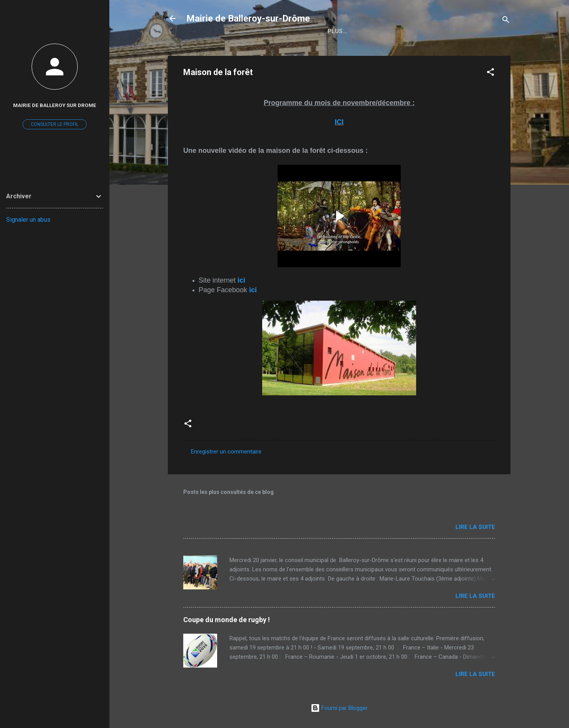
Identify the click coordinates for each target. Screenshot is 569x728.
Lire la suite (475, 527)
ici (241, 280)
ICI (339, 122)
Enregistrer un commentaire (226, 452)
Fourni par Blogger (339, 708)
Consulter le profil (55, 124)
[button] (490, 73)
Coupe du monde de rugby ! (227, 620)
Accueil (340, 31)
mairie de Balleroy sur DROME (55, 105)
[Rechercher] (506, 21)
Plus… (376, 31)
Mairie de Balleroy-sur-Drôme (248, 18)
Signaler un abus (28, 220)
